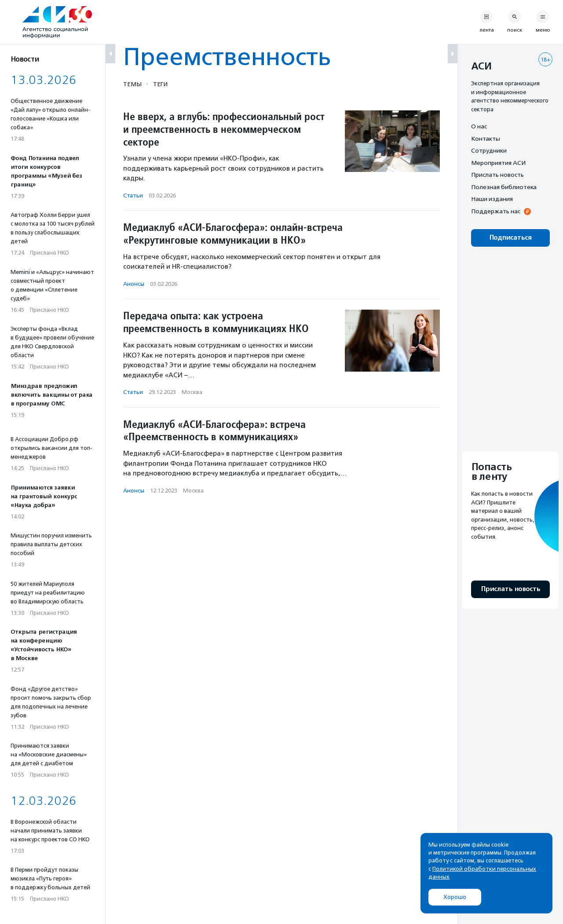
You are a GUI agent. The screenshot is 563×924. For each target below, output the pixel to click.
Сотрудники (489, 150)
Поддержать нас (496, 211)
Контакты (486, 139)
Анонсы (134, 284)
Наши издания (492, 199)
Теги (160, 84)
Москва (192, 392)
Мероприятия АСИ (498, 163)
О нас (479, 126)
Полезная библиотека (504, 187)
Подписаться (510, 238)
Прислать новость (497, 175)
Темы (132, 84)
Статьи (133, 195)
